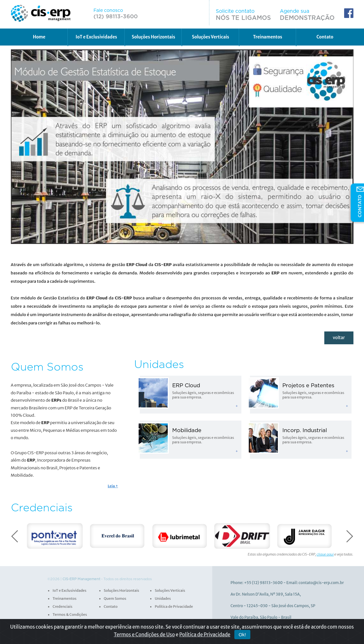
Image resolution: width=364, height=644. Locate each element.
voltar (339, 338)
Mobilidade (187, 430)
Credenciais (62, 606)
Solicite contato (254, 14)
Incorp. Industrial (304, 430)
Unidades (162, 598)
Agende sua (311, 14)
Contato (325, 36)
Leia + (113, 486)
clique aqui (325, 554)
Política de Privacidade (173, 606)
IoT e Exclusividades (96, 36)
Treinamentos (268, 36)
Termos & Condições (69, 614)
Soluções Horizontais (154, 36)
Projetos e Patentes (308, 385)
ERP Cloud (186, 385)
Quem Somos (115, 598)
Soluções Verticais (210, 36)
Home (39, 36)
